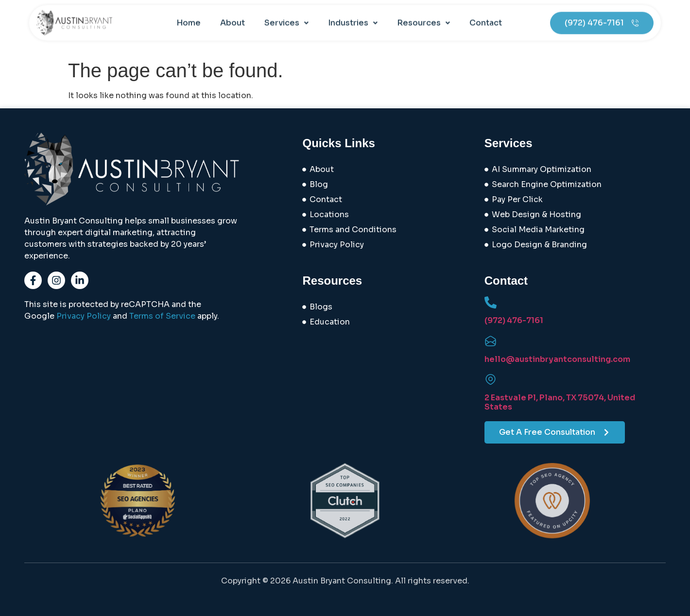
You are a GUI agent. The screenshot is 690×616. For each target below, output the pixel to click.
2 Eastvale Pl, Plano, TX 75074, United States (560, 402)
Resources (423, 16)
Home (189, 16)
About (233, 16)
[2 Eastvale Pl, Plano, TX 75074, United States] (491, 380)
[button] (286, 16)
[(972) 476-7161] (491, 302)
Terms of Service (162, 316)
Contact (486, 16)
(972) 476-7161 (514, 320)
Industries (353, 16)
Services (286, 16)
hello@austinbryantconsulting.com (557, 359)
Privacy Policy (84, 316)
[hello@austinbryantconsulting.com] (491, 341)
